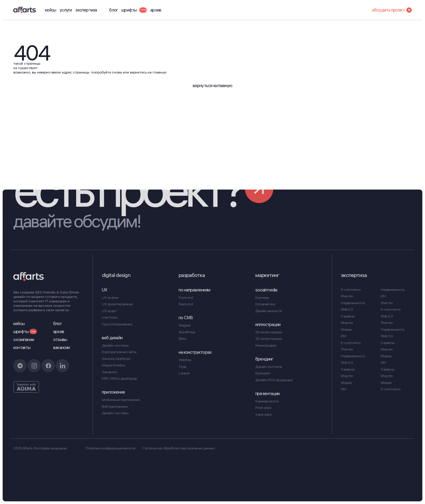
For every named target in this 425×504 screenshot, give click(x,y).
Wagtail (184, 325)
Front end (186, 297)
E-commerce (351, 289)
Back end (186, 304)
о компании (24, 340)
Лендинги (109, 372)
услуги (66, 10)
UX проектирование (117, 304)
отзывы (60, 340)
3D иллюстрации (269, 339)
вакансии (62, 348)
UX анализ (110, 297)
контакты (22, 348)
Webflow (185, 360)
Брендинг (263, 373)
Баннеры (262, 297)
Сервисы (348, 316)
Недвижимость (353, 303)
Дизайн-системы (115, 345)
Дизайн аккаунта (269, 311)
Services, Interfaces (116, 359)
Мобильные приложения (121, 400)
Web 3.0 (347, 309)
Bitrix (182, 339)
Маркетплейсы (113, 365)
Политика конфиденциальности (110, 448)
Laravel (184, 373)
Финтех (347, 296)
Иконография (266, 345)
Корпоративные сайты (119, 352)
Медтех (347, 323)
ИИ (343, 336)
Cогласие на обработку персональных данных (178, 448)
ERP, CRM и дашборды (120, 378)
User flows (109, 317)
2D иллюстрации (269, 332)
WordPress (187, 332)
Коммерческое (267, 401)
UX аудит (109, 311)
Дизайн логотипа (269, 367)
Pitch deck (263, 408)
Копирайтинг (265, 304)
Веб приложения (115, 406)
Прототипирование (117, 324)
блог (113, 10)
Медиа (346, 329)
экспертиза (86, 10)
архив (156, 10)
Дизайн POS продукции (274, 380)
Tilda (182, 367)
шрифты (134, 10)
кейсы (50, 10)
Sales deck (263, 414)
